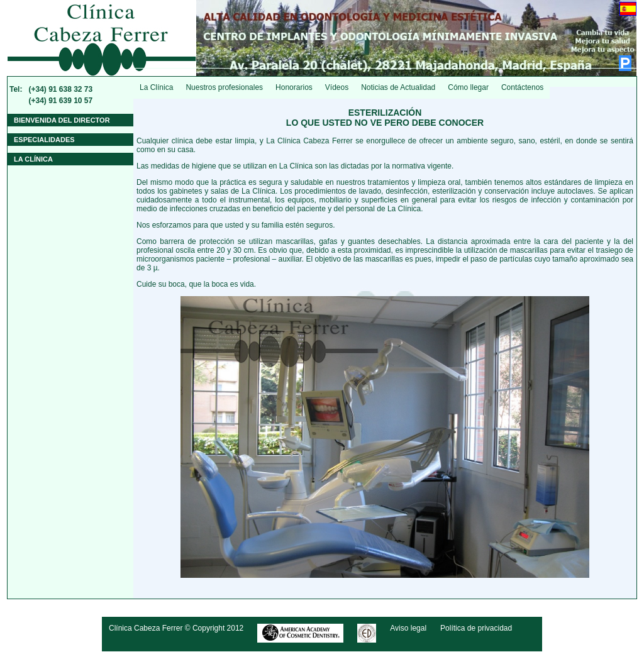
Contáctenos (522, 87)
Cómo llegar (468, 87)
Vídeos (337, 87)
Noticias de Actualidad (398, 87)
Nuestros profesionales (224, 87)
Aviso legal (408, 628)
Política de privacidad (476, 628)
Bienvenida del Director (62, 120)
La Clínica (156, 87)
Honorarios (294, 87)
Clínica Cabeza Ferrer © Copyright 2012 (176, 628)
